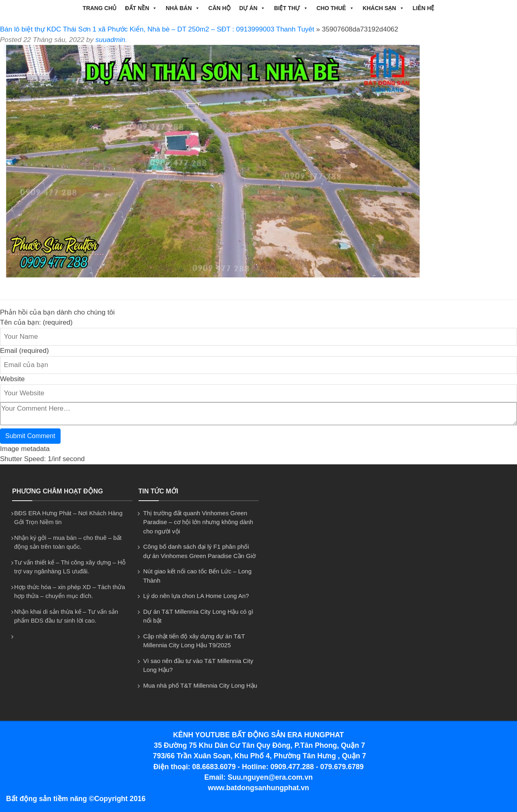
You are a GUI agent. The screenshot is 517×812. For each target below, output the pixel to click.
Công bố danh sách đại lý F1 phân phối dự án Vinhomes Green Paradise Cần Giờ (200, 551)
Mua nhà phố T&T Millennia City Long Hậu (200, 685)
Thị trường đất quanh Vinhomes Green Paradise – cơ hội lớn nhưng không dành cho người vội (198, 522)
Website (12, 379)
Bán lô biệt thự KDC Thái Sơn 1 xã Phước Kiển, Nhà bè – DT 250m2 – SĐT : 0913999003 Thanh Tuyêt (157, 29)
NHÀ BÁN (183, 8)
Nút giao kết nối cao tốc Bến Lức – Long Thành (198, 576)
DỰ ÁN (252, 8)
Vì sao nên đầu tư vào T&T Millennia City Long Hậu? (199, 665)
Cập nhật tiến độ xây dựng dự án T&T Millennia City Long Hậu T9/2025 (194, 641)
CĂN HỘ (220, 8)
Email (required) (24, 351)
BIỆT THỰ (291, 8)
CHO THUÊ (335, 8)
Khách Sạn (384, 8)
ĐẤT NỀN (141, 8)
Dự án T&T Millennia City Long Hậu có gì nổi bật (199, 616)
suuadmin (110, 40)
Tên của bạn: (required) (36, 322)
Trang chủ (100, 8)
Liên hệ (424, 8)
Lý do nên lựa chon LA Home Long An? (196, 596)
